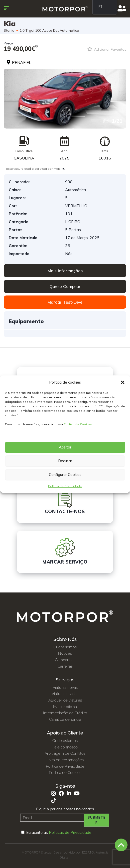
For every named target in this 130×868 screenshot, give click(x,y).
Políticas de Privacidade (70, 832)
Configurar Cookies (65, 475)
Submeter (97, 820)
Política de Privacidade (65, 486)
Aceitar (65, 447)
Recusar (65, 461)
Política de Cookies (78, 424)
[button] (123, 382)
